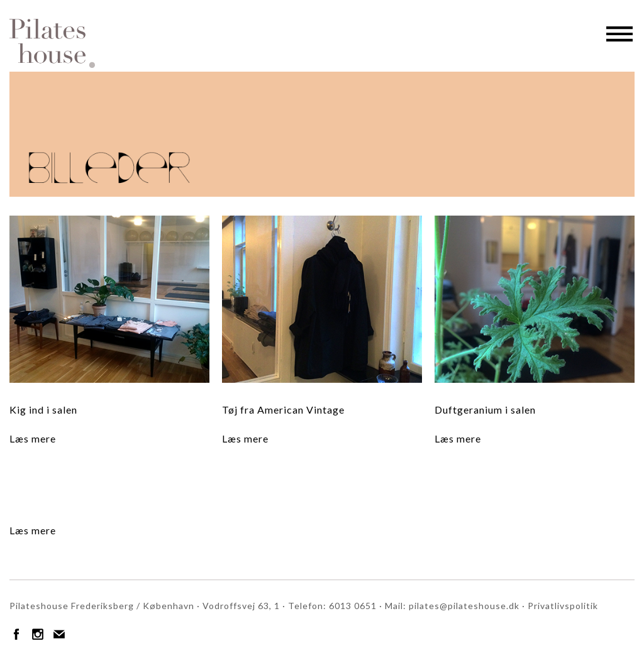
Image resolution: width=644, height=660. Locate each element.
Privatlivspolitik (563, 606)
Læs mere (33, 438)
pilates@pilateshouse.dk (464, 606)
